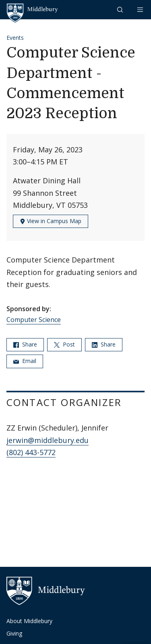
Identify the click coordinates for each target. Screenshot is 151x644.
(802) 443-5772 (31, 452)
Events (15, 38)
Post (64, 344)
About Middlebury (29, 621)
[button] (121, 9)
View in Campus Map (51, 221)
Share (25, 344)
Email (25, 361)
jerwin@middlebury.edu (48, 440)
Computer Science (34, 320)
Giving (14, 633)
